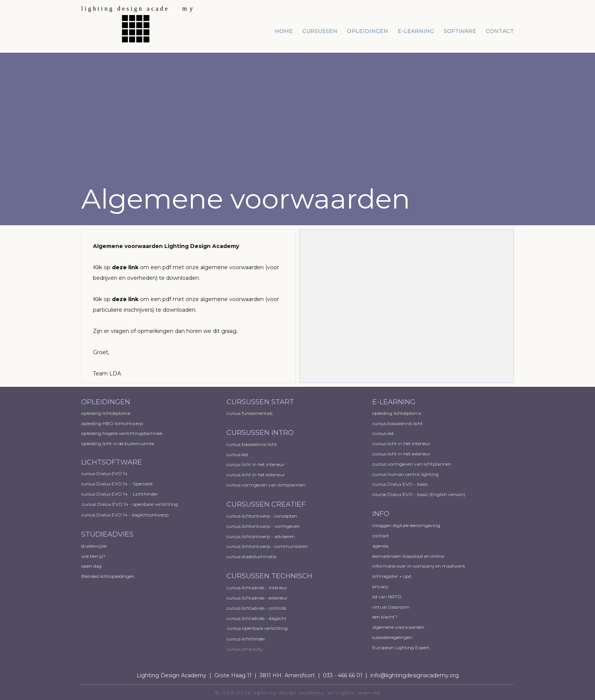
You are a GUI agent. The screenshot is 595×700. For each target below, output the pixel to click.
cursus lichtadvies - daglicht (257, 618)
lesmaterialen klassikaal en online (408, 556)
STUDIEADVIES (107, 534)
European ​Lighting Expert (401, 647)
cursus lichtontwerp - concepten (262, 516)
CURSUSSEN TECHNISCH (269, 576)
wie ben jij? (93, 556)
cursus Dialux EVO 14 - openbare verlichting (130, 504)
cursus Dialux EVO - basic (400, 484)
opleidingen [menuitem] (368, 31)
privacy (380, 586)
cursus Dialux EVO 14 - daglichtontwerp (125, 515)
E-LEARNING (394, 402)
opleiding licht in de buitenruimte (118, 443)
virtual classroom (391, 607)
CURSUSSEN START (260, 402)
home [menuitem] (284, 31)
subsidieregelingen (392, 637)
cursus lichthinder (246, 639)
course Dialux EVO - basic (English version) (419, 494)
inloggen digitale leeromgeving (406, 525)
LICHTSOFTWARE (112, 462)
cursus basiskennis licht (252, 444)
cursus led (238, 454)
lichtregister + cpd (392, 576)
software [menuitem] (460, 31)
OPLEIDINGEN (106, 402)
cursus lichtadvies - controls (256, 608)
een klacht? (385, 617)
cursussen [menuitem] (320, 31)
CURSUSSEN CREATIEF (266, 504)
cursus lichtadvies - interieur (257, 588)
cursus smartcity (245, 649)
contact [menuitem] (500, 31)
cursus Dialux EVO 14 (104, 473)
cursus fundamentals (249, 413)
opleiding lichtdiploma (106, 413)
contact (381, 536)
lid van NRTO (387, 597)
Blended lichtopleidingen (108, 576)
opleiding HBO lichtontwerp (112, 423)
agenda (380, 546)
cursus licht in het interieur (256, 464)
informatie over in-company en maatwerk (419, 566)
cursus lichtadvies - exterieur (257, 598)
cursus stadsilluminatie (251, 556)
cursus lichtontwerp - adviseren (261, 536)
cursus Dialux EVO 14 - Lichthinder (120, 494)
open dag (92, 566)
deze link (125, 267)
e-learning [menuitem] (416, 31)
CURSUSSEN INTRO (261, 433)
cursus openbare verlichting (257, 628)
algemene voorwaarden (398, 627)
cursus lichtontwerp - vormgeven (263, 526)
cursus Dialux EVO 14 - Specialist (117, 484)
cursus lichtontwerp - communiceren (267, 546)
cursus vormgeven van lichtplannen (267, 485)
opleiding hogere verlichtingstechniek (122, 433)
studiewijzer (94, 546)
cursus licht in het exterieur (256, 475)
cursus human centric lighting (405, 474)
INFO (381, 514)
